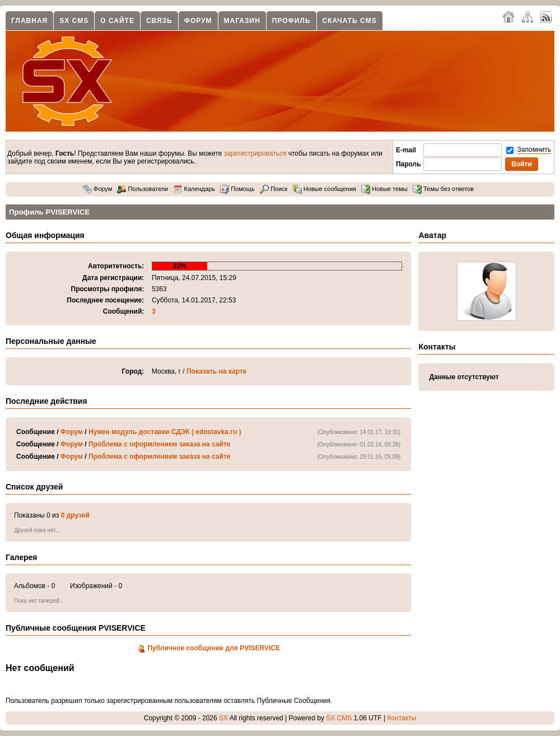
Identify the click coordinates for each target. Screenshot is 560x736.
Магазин (242, 21)
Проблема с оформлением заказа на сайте (159, 444)
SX (223, 718)
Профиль (291, 21)
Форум (198, 21)
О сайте (117, 21)
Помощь (237, 189)
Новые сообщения (325, 189)
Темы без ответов (443, 189)
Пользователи (143, 189)
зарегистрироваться (255, 153)
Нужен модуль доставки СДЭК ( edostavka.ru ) (165, 432)
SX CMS (74, 21)
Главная (29, 21)
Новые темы (384, 189)
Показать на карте (217, 371)
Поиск (274, 189)
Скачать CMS (350, 21)
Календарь (194, 189)
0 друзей (75, 515)
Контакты (402, 718)
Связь (159, 21)
